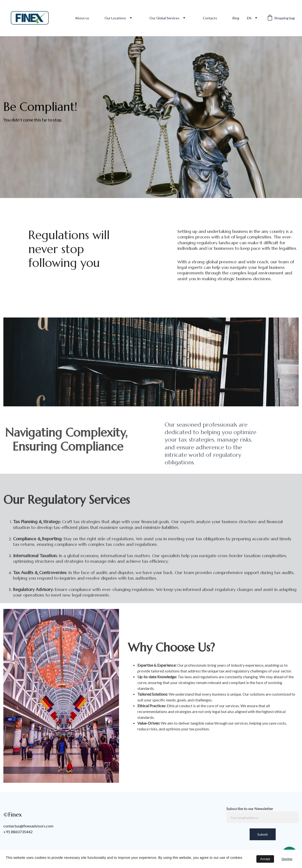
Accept (265, 859)
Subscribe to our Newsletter (250, 808)
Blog (236, 18)
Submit (263, 834)
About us (82, 18)
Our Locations (115, 18)
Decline (287, 859)
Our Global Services (164, 18)
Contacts (210, 18)
